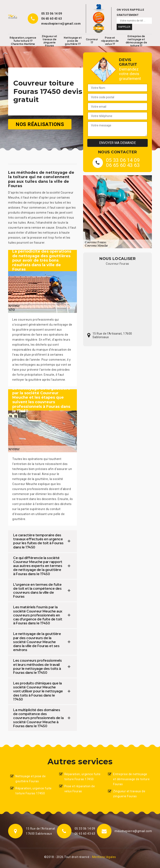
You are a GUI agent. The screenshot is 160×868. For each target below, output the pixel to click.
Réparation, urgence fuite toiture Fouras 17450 (34, 791)
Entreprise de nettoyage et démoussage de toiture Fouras (131, 779)
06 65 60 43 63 (52, 19)
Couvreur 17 (92, 41)
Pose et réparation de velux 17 (110, 41)
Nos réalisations (40, 124)
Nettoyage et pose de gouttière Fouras (31, 779)
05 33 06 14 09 (52, 14)
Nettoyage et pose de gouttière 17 (73, 41)
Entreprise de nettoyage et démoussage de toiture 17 (136, 41)
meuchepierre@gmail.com (61, 24)
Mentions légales (104, 857)
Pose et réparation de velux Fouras (80, 789)
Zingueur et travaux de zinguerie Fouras (49, 41)
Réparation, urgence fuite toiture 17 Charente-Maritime (23, 41)
